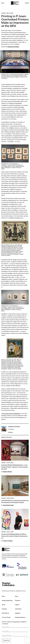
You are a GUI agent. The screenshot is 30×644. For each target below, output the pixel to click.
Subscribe (6, 640)
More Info (10, 432)
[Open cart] (27, 3)
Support (17, 605)
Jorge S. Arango (8, 541)
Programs (18, 600)
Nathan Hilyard (7, 472)
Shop (3, 596)
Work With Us (5, 613)
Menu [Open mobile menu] (3, 3)
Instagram (18, 613)
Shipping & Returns (20, 617)
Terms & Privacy (6, 617)
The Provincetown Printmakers (11, 413)
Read (16, 596)
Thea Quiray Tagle (8, 505)
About (4, 605)
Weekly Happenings (7, 600)
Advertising (18, 609)
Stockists (4, 609)
